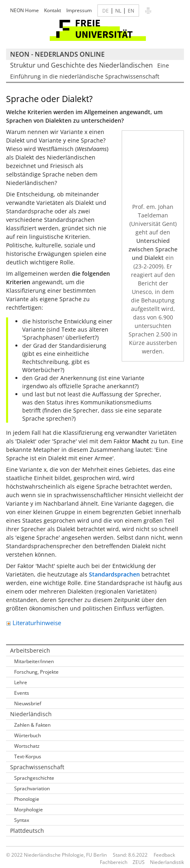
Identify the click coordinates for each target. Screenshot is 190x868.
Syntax (22, 820)
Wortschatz (27, 746)
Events (22, 693)
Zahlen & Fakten (32, 725)
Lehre (21, 682)
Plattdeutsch (27, 831)
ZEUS (139, 862)
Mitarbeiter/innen (34, 661)
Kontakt (53, 10)
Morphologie (28, 809)
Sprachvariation (32, 788)
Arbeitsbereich (30, 650)
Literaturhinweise (34, 623)
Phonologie (27, 799)
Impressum (79, 10)
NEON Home (24, 10)
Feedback (164, 855)
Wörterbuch (27, 735)
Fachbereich (114, 862)
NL (118, 11)
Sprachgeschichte (34, 778)
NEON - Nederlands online (57, 54)
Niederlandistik (167, 862)
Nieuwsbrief (28, 703)
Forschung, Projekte (36, 672)
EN (131, 11)
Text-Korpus (28, 756)
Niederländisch (31, 714)
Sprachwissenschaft (37, 767)
